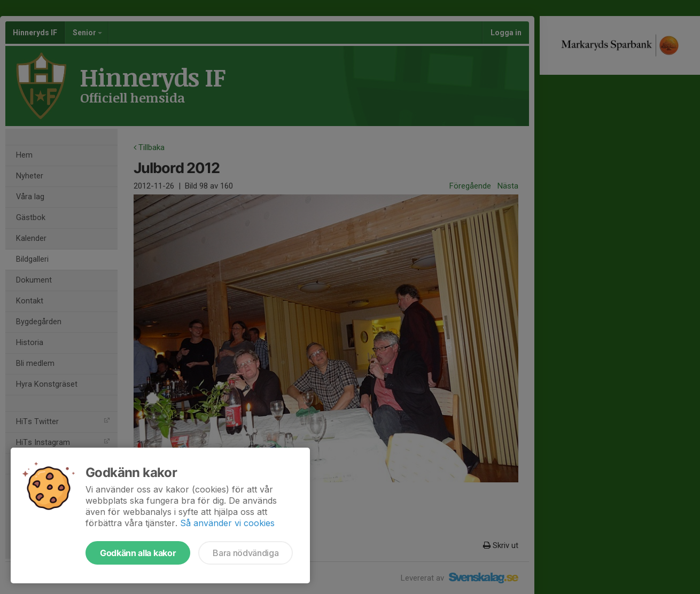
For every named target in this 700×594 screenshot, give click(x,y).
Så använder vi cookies (227, 523)
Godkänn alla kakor (138, 553)
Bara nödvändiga (246, 553)
